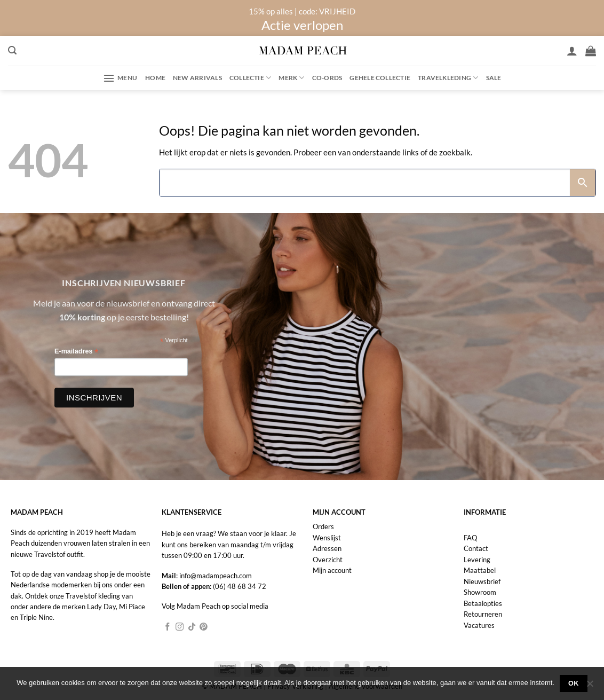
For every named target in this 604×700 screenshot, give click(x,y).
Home (155, 78)
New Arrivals (197, 78)
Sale (494, 78)
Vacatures (479, 625)
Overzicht (328, 560)
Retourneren (483, 614)
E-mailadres (76, 352)
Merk (291, 78)
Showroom (480, 592)
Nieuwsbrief (482, 581)
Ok (574, 683)
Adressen (327, 548)
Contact (476, 548)
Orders (323, 526)
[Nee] (590, 687)
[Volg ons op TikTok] (192, 627)
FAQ (470, 538)
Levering (477, 560)
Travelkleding (448, 78)
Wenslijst (327, 538)
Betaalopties (483, 603)
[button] (12, 50)
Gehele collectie (380, 78)
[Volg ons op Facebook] (168, 627)
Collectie (251, 78)
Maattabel (480, 570)
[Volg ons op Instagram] (180, 627)
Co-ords (327, 78)
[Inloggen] (572, 51)
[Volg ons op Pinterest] (204, 627)
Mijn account (332, 570)
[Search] (365, 183)
